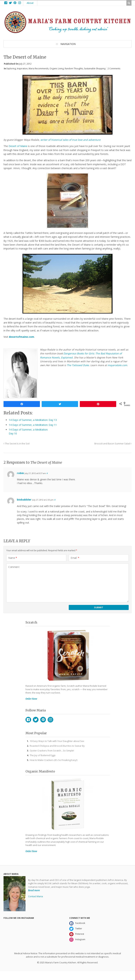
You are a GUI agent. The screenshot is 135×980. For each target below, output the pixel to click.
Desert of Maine (18, 146)
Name (13, 558)
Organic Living (57, 69)
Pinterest (43, 720)
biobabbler (24, 499)
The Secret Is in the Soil (17, 444)
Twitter (36, 720)
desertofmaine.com (21, 337)
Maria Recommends (39, 69)
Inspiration (22, 69)
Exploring (11, 69)
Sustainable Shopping (95, 69)
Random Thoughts (74, 69)
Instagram (50, 720)
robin (20, 473)
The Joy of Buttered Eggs (43, 755)
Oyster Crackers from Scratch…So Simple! (52, 751)
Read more (34, 890)
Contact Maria (36, 896)
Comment (14, 567)
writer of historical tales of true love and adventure (70, 140)
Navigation (68, 44)
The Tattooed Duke (78, 365)
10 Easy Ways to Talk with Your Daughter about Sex (57, 741)
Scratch (31, 622)
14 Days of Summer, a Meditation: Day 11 (33, 425)
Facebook (28, 720)
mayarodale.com (117, 365)
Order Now (31, 699)
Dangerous (70, 353)
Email (75, 558)
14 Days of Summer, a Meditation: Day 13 (33, 420)
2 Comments (114, 69)
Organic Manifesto (40, 771)
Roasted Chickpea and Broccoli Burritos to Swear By (57, 746)
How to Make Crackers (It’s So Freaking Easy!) (54, 760)
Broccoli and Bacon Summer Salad (113, 444)
